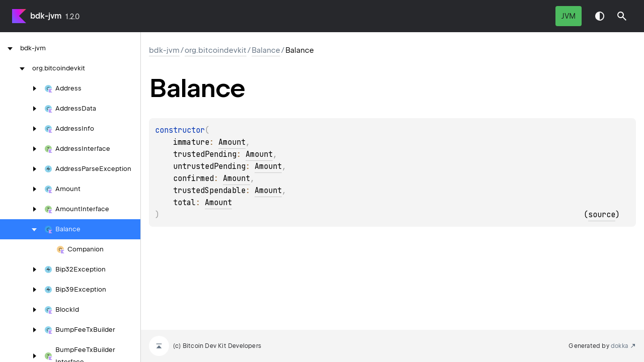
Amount (232, 142)
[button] (622, 16)
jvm (569, 16)
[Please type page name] (622, 16)
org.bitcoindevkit (216, 50)
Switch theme (600, 16)
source (602, 215)
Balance (266, 50)
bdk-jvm (46, 16)
